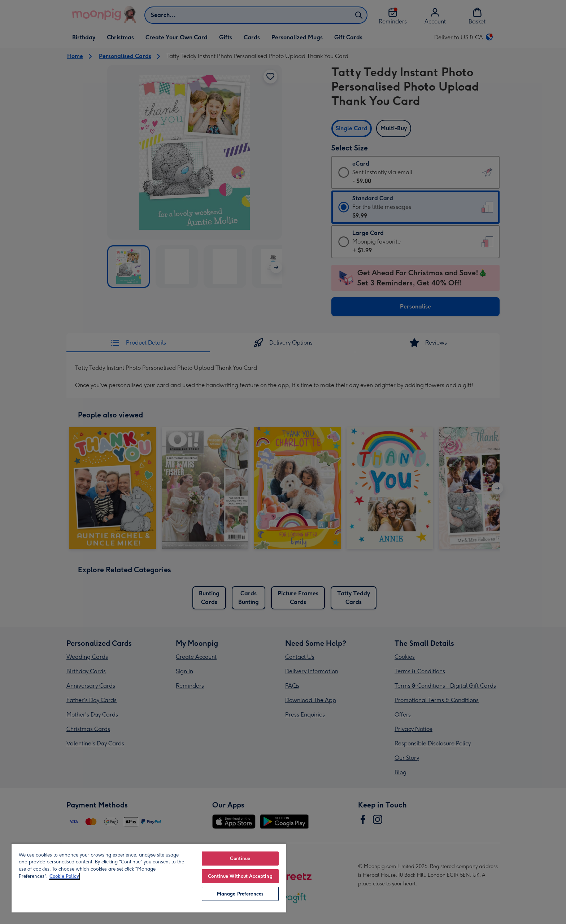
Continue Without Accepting (240, 876)
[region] (149, 878)
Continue (240, 859)
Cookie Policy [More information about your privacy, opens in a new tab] (64, 876)
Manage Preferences (240, 894)
